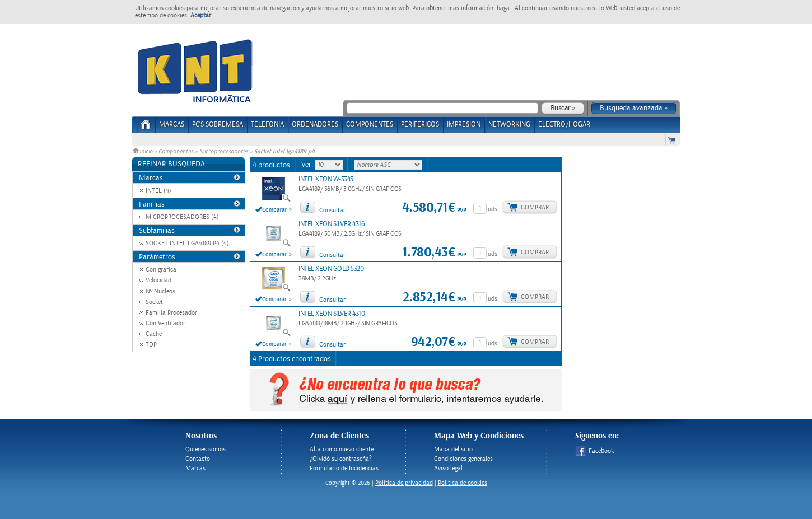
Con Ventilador (165, 323)
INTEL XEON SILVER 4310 (332, 314)
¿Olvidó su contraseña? (341, 459)
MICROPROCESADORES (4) (182, 217)
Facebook (594, 451)
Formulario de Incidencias (344, 468)
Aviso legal (448, 468)
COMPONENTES (370, 125)
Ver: (308, 165)
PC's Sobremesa (218, 125)
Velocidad (158, 280)
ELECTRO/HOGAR (564, 125)
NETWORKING (509, 125)
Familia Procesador (171, 313)
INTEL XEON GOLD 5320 (331, 269)
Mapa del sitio (453, 449)
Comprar (535, 207)
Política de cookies (463, 483)
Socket (154, 302)
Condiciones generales (463, 459)
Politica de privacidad (404, 483)
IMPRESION (464, 125)
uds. (493, 209)
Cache (154, 334)
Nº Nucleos (160, 291)
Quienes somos (206, 449)
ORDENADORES (315, 125)
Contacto (198, 459)
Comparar (274, 210)
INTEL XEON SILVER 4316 (332, 224)
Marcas (172, 125)
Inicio (143, 152)
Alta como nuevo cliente (342, 449)
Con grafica (161, 270)
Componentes (176, 152)
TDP (151, 345)
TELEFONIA (267, 125)
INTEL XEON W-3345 (326, 179)
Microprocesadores (224, 152)
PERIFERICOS (420, 125)
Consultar (332, 210)
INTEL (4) (158, 191)
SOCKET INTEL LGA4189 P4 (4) (187, 243)
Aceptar (201, 15)
